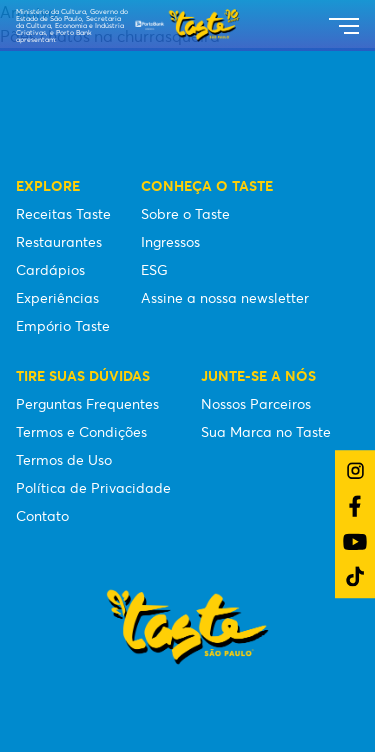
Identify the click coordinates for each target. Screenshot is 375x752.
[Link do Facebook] (355, 506)
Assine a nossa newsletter (225, 298)
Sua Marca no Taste (266, 432)
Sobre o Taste (185, 214)
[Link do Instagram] (355, 470)
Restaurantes (59, 242)
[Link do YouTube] (355, 541)
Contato (42, 516)
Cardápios (50, 270)
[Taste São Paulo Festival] (187, 25)
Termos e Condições (81, 432)
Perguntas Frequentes (87, 404)
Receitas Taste (63, 214)
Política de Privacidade (93, 488)
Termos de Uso (64, 460)
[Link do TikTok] (355, 576)
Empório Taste (63, 326)
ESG (154, 270)
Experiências (57, 298)
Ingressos (170, 242)
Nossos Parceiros (256, 404)
